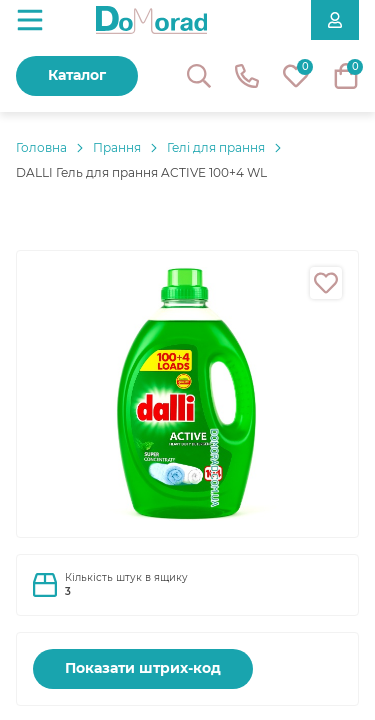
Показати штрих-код (143, 668)
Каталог (77, 75)
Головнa (41, 147)
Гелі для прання (216, 147)
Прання (117, 147)
